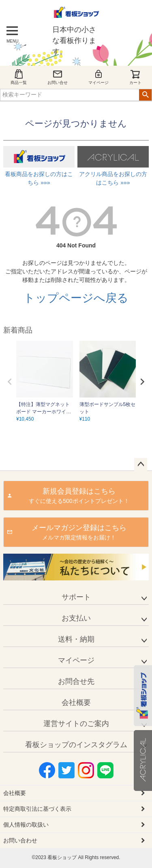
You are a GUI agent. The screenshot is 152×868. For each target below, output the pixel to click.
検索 (145, 95)
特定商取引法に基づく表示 (37, 809)
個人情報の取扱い (26, 825)
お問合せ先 (76, 681)
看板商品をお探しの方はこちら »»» (39, 174)
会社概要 (76, 703)
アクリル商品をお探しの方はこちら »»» (113, 174)
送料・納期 (76, 639)
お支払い (76, 618)
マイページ (98, 77)
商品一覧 (19, 77)
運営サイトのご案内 (76, 724)
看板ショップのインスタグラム (76, 745)
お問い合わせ (20, 840)
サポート (76, 597)
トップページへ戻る (76, 298)
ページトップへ (141, 464)
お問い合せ (58, 77)
